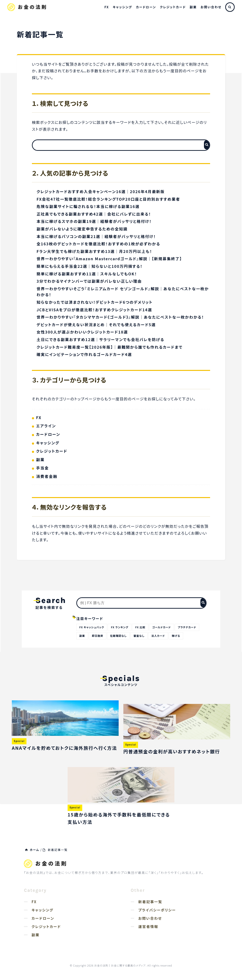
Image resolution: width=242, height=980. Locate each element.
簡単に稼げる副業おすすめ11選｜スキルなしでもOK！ (87, 274)
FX (107, 7)
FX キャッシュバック (92, 627)
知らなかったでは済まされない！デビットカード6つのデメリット (95, 302)
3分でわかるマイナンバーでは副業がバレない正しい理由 (89, 281)
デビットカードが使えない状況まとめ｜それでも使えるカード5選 (96, 325)
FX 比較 (140, 627)
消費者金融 (47, 476)
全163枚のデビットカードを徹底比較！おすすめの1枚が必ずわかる (98, 244)
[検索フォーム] (116, 145)
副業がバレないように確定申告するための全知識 (82, 229)
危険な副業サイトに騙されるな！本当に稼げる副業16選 (88, 206)
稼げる (176, 636)
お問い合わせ (211, 7)
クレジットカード (173, 7)
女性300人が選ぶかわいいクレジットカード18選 (82, 332)
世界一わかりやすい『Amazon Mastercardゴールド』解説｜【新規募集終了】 (109, 259)
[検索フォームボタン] (207, 145)
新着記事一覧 (150, 902)
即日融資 (98, 636)
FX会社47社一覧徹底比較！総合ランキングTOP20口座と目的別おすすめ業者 (108, 199)
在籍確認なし (118, 636)
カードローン (146, 7)
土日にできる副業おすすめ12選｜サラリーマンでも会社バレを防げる (101, 339)
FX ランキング (120, 627)
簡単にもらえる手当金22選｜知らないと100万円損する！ (90, 266)
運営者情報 (148, 926)
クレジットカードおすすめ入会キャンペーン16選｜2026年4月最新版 (101, 191)
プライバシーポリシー (157, 910)
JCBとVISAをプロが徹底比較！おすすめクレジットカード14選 (94, 310)
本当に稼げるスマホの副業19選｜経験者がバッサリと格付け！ (94, 221)
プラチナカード (187, 627)
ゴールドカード (162, 627)
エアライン (46, 426)
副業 (193, 7)
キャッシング (122, 7)
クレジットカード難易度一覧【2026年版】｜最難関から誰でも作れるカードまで (110, 347)
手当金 (43, 468)
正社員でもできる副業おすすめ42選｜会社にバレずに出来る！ (94, 214)
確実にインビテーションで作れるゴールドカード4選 (84, 354)
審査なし (139, 636)
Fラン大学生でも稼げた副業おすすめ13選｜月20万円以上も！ (94, 251)
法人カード (158, 636)
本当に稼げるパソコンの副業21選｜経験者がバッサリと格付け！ (96, 236)
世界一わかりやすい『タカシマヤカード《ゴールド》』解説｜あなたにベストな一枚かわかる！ (120, 317)
